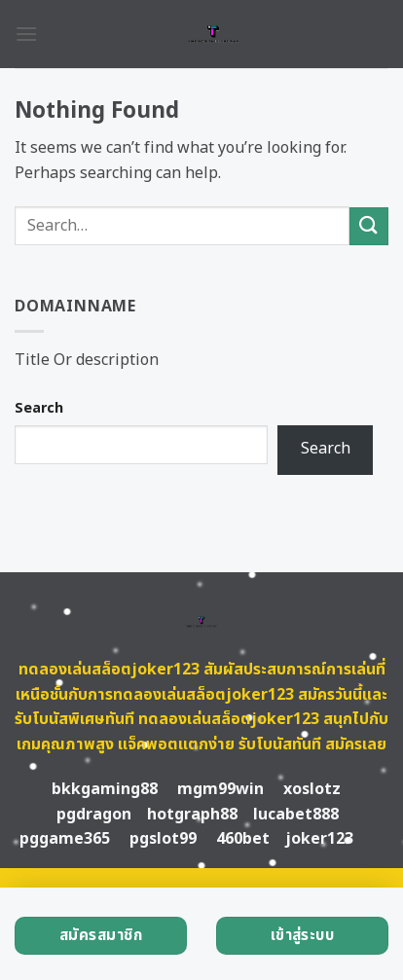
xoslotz (312, 789)
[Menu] (26, 34)
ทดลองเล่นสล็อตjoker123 (109, 670)
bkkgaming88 (105, 789)
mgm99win (220, 789)
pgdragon (94, 815)
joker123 (319, 839)
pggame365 (65, 839)
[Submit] (369, 226)
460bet (243, 839)
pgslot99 (163, 839)
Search (39, 408)
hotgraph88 (192, 815)
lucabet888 (296, 815)
